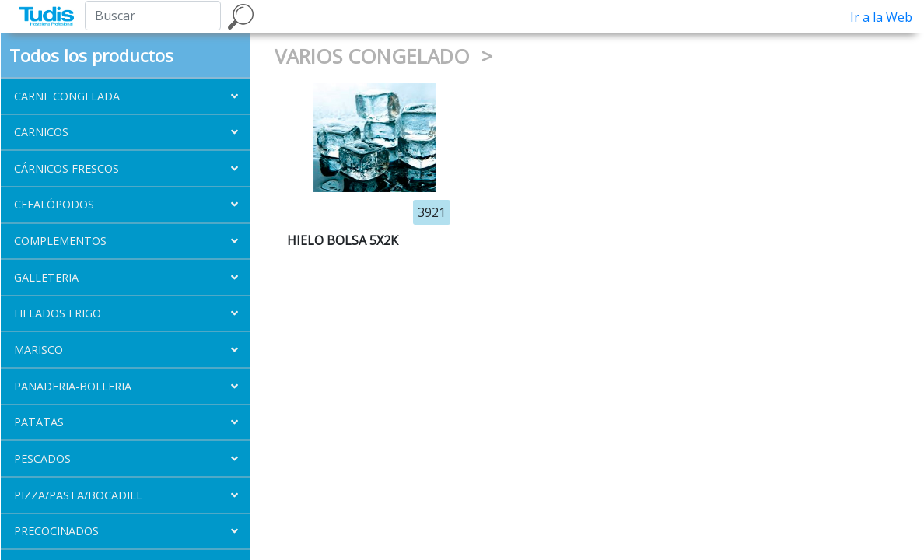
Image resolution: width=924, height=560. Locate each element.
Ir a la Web (881, 17)
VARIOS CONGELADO (375, 56)
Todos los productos (91, 55)
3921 (432, 212)
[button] (125, 96)
